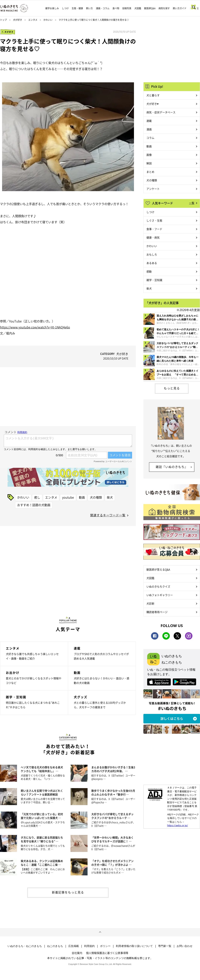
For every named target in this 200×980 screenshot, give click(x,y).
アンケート (153, 189)
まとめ (150, 172)
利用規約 (89, 946)
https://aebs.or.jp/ (178, 825)
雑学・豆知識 (154, 280)
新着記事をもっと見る (68, 892)
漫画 (149, 129)
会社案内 (77, 953)
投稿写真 (127, 8)
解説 (149, 163)
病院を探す (164, 8)
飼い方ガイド (180, 8)
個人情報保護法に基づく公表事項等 (107, 953)
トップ (3, 20)
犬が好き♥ (152, 104)
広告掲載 (74, 946)
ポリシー (105, 946)
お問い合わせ (185, 946)
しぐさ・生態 (154, 220)
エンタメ (33, 20)
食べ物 (116, 8)
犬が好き (18, 20)
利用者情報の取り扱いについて (134, 946)
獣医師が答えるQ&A (158, 569)
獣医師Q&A (150, 8)
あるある (152, 263)
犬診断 (150, 603)
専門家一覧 (165, 946)
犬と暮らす (153, 95)
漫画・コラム (103, 8)
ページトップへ (100, 932)
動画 (82, 497)
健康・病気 (153, 237)
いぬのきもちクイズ (158, 586)
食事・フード (154, 229)
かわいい (48, 20)
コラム (150, 138)
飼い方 (89, 8)
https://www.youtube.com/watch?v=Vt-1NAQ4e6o (35, 327)
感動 (149, 271)
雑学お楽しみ (52, 8)
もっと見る (172, 388)
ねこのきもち (55, 946)
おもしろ (152, 254)
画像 (149, 155)
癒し (37, 497)
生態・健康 (77, 8)
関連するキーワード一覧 (108, 515)
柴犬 (110, 497)
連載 (149, 121)
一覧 (192, 203)
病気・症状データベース (161, 112)
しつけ (65, 8)
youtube (68, 497)
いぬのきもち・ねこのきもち (25, 946)
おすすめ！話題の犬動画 (34, 505)
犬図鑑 (138, 8)
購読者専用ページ (157, 612)
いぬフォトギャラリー (160, 595)
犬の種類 (96, 497)
